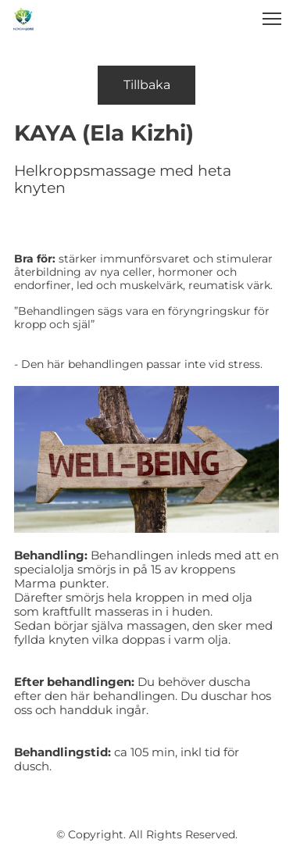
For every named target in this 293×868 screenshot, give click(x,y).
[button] (272, 19)
